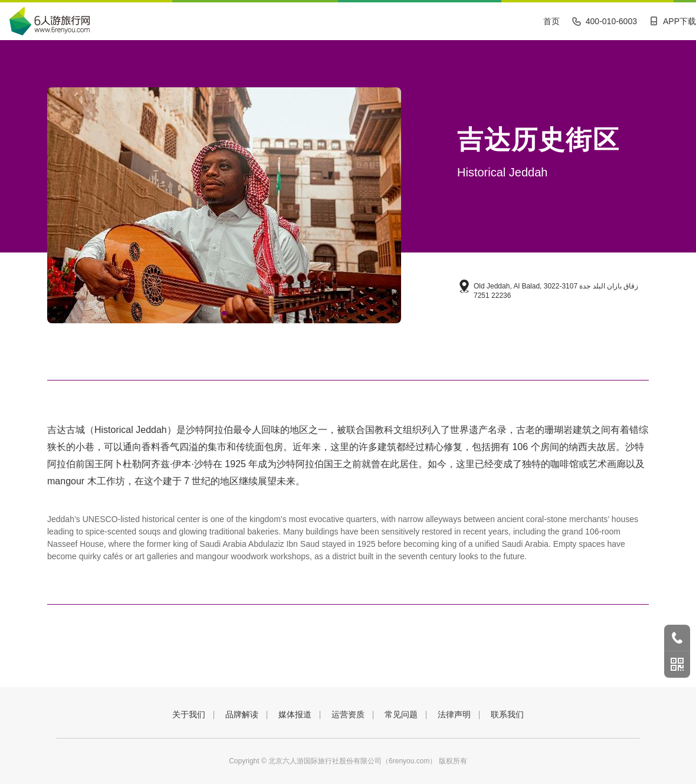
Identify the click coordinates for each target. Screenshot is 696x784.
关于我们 (189, 714)
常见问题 (401, 714)
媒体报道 (295, 714)
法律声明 (454, 714)
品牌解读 (242, 714)
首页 (551, 21)
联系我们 (507, 714)
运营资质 (348, 714)
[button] (224, 313)
